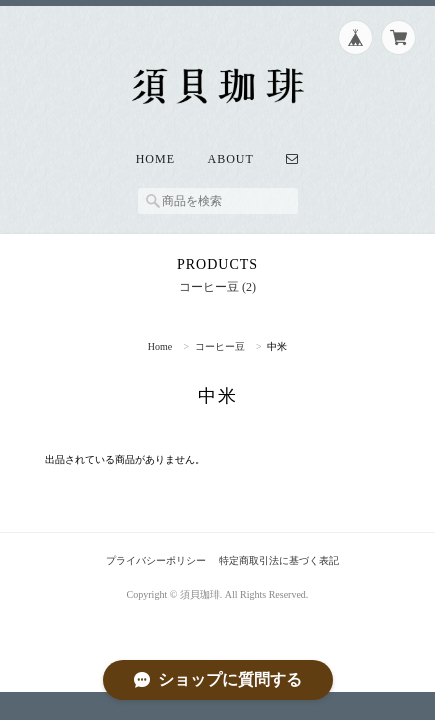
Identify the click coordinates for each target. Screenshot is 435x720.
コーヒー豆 (220, 346)
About (231, 159)
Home (155, 159)
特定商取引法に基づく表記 (279, 560)
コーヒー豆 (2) (217, 287)
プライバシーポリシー (156, 560)
